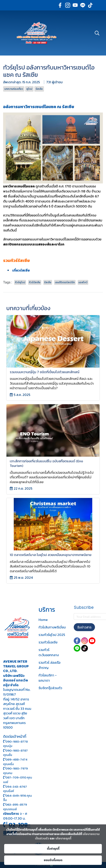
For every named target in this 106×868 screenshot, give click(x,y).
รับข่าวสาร (84, 627)
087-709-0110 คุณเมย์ (18, 780)
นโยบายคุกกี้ (63, 838)
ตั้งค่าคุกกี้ (53, 849)
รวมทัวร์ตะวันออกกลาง (49, 652)
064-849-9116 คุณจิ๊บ (17, 798)
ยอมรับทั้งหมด (53, 860)
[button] (97, 33)
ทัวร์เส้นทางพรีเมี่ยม (52, 627)
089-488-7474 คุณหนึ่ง (15, 762)
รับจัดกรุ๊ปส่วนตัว (50, 688)
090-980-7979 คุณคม (15, 771)
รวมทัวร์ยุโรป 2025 (52, 635)
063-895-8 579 (16, 804)
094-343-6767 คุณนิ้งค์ (15, 789)
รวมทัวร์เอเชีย (48, 642)
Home (43, 620)
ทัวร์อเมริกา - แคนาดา (48, 678)
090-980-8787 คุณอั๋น (15, 753)
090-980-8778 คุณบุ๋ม (15, 744)
